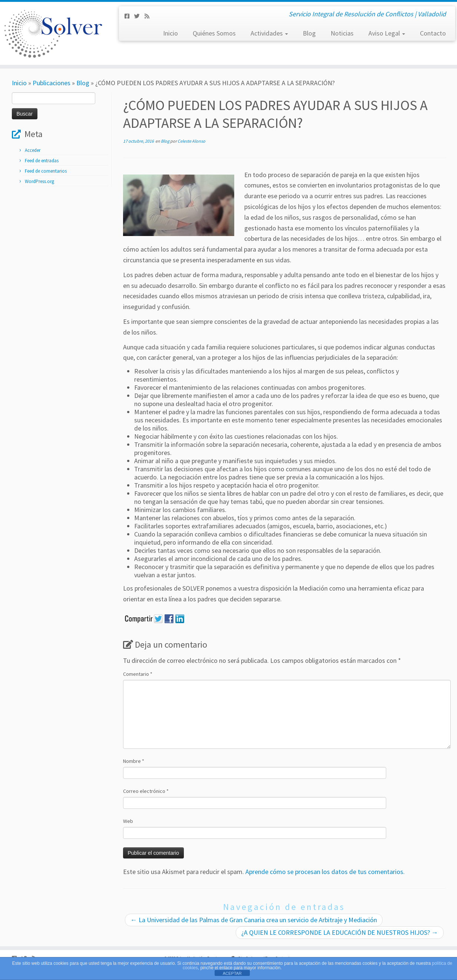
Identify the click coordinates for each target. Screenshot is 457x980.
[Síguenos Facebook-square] (129, 16)
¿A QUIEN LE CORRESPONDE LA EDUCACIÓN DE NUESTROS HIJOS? (340, 932)
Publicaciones (52, 83)
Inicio (170, 33)
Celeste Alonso (191, 141)
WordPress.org (39, 181)
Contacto (433, 33)
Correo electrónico (146, 791)
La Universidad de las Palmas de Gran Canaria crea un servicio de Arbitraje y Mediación (254, 920)
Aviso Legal (387, 33)
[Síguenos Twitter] (139, 16)
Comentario (138, 674)
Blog (309, 33)
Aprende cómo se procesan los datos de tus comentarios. (325, 872)
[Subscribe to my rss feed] (149, 16)
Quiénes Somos (214, 33)
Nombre (134, 761)
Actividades (269, 33)
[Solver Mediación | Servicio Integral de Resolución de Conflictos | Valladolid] (53, 33)
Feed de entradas (42, 161)
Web (128, 821)
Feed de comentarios (46, 171)
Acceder (33, 150)
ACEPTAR (232, 973)
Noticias (342, 33)
